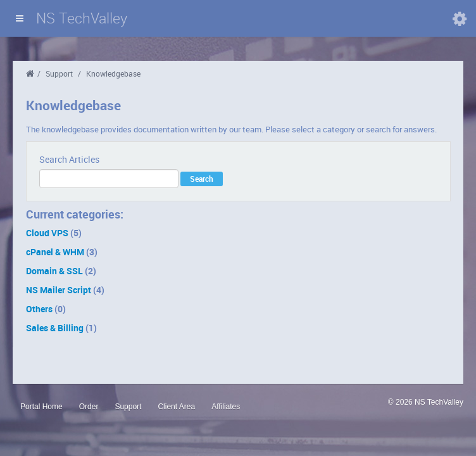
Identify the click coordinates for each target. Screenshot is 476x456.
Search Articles (69, 159)
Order (89, 407)
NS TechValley (82, 18)
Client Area (176, 407)
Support (59, 73)
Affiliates (226, 407)
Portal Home (41, 407)
